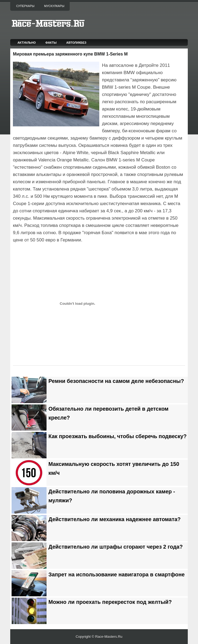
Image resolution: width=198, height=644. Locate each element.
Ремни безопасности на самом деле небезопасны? (116, 381)
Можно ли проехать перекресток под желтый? (110, 602)
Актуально (27, 43)
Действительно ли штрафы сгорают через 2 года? (116, 547)
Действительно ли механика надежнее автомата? (114, 519)
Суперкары (25, 6)
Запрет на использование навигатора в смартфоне (116, 574)
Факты (51, 43)
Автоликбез (76, 43)
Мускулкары (54, 6)
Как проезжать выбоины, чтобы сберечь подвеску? (118, 436)
